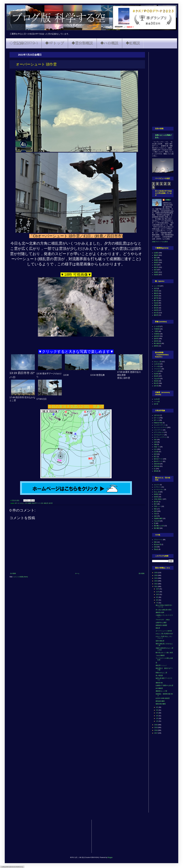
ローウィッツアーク (160, 437)
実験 (155, 542)
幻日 (42, 503)
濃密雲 (156, 305)
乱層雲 (156, 253)
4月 (157, 713)
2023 (156, 581)
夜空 (155, 504)
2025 (156, 575)
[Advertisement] (163, 88)
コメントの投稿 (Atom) (20, 577)
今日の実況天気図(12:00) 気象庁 (76, 407)
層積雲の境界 (160, 612)
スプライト (157, 487)
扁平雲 (156, 298)
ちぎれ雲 (157, 364)
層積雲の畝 (159, 683)
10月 (158, 594)
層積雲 (156, 255)
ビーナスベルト (159, 490)
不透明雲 (157, 329)
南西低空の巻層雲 (161, 625)
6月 (157, 707)
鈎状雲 (156, 310)
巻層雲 (29, 503)
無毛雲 (156, 308)
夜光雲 (156, 502)
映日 (155, 457)
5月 (157, 710)
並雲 (155, 289)
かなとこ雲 (23, 503)
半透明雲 (157, 334)
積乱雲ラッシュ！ (161, 665)
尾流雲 (156, 376)
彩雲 (155, 454)
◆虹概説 (133, 43)
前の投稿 (142, 573)
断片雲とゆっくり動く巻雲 (164, 653)
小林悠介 (168, 200)
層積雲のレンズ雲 (161, 691)
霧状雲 (156, 315)
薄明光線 (157, 466)
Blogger (110, 857)
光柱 (155, 440)
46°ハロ (156, 420)
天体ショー (157, 506)
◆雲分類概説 (82, 43)
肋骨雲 (156, 341)
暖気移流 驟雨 (160, 701)
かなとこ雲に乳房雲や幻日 (164, 634)
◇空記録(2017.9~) (24, 43)
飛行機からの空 (159, 526)
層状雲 (156, 293)
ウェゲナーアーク (160, 425)
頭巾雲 (51, 503)
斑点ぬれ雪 (157, 544)
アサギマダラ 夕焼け (163, 620)
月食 (155, 514)
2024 (156, 578)
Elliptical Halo (158, 423)
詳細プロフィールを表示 (160, 242)
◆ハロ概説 (109, 43)
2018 (156, 730)
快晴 (155, 511)
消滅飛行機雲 (158, 518)
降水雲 (156, 383)
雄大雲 (156, 313)
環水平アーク (36, 503)
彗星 (155, 509)
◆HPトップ (55, 43)
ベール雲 (157, 371)
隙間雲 (156, 346)
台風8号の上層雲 (161, 623)
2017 (156, 733)
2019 (156, 727)
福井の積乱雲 (160, 641)
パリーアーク (158, 430)
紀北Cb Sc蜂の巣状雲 (163, 698)
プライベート (158, 540)
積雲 (155, 270)
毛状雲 (156, 303)
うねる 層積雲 (160, 655)
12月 (158, 589)
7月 (157, 603)
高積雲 (156, 275)
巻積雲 (156, 263)
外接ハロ (157, 447)
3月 (157, 716)
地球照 (156, 497)
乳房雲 (156, 374)
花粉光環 (157, 464)
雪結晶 (156, 549)
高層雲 (156, 272)
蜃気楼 (156, 471)
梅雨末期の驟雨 (161, 704)
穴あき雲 (157, 379)
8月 (157, 600)
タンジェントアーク (160, 427)
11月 (158, 592)
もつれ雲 (157, 326)
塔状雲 (156, 291)
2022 (156, 584)
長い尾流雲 (159, 676)
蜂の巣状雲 (157, 343)
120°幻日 (157, 415)
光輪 (155, 444)
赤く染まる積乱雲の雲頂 (164, 610)
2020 (156, 725)
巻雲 (155, 265)
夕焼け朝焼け (158, 499)
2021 (156, 586)
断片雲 (156, 301)
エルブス (157, 485)
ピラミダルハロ (159, 432)
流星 (155, 516)
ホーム (77, 573)
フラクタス (157, 369)
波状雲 (156, 339)
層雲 (155, 258)
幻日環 (156, 452)
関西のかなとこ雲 (161, 673)
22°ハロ (17, 503)
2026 (156, 573)
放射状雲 (157, 336)
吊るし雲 (157, 492)
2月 (157, 718)
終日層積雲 (159, 688)
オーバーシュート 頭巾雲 (164, 631)
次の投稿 (13, 573)
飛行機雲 (157, 528)
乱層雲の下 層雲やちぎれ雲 (164, 685)
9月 (157, 597)
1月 (157, 721)
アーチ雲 (157, 366)
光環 (155, 442)
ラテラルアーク (159, 435)
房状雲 (156, 296)
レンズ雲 (157, 286)
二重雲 (156, 331)
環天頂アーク (158, 459)
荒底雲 (156, 381)
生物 (155, 547)
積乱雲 (46, 503)
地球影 (156, 494)
